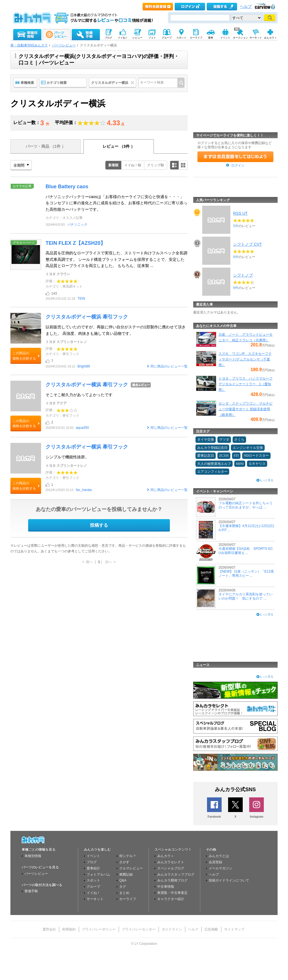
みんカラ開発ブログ (172, 880)
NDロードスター (256, 456)
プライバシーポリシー (99, 929)
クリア (133, 83)
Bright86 (84, 366)
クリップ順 (156, 165)
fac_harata (84, 490)
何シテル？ (128, 856)
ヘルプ (246, 7)
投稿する (99, 525)
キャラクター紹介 (171, 899)
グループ (93, 887)
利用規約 (69, 929)
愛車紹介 (93, 868)
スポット (93, 880)
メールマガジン (220, 868)
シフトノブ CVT (247, 244)
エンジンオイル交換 (248, 448)
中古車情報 (166, 887)
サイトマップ (234, 929)
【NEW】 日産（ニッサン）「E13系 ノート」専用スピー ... (246, 573)
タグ (123, 887)
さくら (239, 439)
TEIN (81, 299)
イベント (93, 856)
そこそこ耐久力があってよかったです (79, 395)
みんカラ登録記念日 (212, 448)
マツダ (224, 439)
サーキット (95, 899)
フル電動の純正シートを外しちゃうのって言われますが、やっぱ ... (246, 505)
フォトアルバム (98, 874)
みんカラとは (219, 856)
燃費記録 (126, 874)
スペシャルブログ (171, 868)
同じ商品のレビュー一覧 (169, 366)
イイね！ (93, 893)
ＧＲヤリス (257, 464)
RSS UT (240, 213)
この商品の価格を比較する (24, 356)
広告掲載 (211, 929)
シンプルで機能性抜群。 (67, 457)
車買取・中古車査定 (172, 893)
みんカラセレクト (171, 862)
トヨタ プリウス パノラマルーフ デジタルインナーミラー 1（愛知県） (246, 384)
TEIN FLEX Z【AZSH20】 (76, 243)
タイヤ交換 (206, 439)
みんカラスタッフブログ (176, 874)
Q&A (123, 880)
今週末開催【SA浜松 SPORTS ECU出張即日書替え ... (246, 551)
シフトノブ (243, 275)
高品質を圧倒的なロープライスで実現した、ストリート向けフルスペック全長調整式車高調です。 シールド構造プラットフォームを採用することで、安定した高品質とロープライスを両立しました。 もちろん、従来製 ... (116, 259)
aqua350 (82, 428)
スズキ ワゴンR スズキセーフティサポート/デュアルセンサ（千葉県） (245, 359)
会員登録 (215, 862)
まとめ (124, 893)
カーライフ (128, 899)
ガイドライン (172, 929)
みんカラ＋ (166, 856)
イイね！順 (133, 165)
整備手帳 (31, 891)
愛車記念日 (206, 456)
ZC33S (224, 456)
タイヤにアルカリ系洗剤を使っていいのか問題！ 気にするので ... (246, 596)
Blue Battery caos (67, 187)
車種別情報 (33, 856)
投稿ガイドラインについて (229, 880)
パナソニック (77, 225)
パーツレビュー (64, 45)
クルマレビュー (131, 868)
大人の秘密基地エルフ (214, 464)
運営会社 (49, 929)
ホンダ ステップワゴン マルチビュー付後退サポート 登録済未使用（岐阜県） (246, 409)
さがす (124, 862)
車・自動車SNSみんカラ (29, 45)
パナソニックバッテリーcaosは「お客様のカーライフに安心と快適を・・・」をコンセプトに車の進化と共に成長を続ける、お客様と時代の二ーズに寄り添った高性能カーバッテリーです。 (116, 203)
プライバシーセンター (139, 929)
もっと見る (266, 480)
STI (236, 456)
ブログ (92, 862)
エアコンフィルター (212, 472)
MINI (240, 464)
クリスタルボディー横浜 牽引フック (87, 317)
